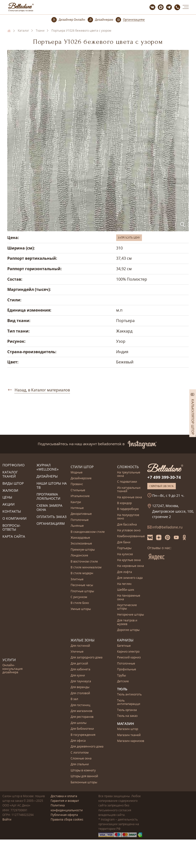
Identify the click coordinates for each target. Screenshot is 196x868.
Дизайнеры (47, 476)
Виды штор (13, 484)
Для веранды (80, 687)
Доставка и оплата (64, 796)
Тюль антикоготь (129, 695)
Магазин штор (128, 729)
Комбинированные (131, 536)
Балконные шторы (84, 782)
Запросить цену (129, 238)
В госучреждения (83, 735)
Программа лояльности (48, 497)
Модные (77, 472)
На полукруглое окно (128, 517)
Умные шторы (81, 609)
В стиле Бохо (80, 603)
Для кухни (78, 675)
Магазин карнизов (131, 741)
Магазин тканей (129, 735)
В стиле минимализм (86, 568)
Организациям (51, 524)
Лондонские (79, 556)
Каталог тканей (10, 474)
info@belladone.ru (167, 527)
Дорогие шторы (128, 630)
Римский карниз (129, 658)
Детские (123, 681)
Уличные (77, 652)
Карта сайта (14, 537)
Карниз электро (128, 652)
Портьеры (124, 548)
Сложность (128, 467)
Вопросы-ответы (12, 528)
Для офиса (78, 741)
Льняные (77, 526)
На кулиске (125, 554)
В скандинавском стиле (88, 532)
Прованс (77, 484)
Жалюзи (10, 491)
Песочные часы (82, 585)
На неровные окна (131, 566)
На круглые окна (129, 560)
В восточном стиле (84, 561)
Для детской (79, 663)
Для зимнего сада (130, 578)
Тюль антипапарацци (129, 702)
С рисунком (79, 597)
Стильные (78, 490)
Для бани (124, 542)
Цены (7, 497)
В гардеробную (128, 509)
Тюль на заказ (127, 716)
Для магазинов (81, 711)
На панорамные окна (129, 597)
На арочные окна (130, 497)
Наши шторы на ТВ (52, 486)
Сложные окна (81, 759)
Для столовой (80, 693)
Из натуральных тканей (129, 490)
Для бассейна (127, 524)
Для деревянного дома (87, 747)
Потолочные (80, 520)
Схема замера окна (49, 508)
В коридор (124, 503)
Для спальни (80, 764)
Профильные (127, 669)
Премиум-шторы (83, 550)
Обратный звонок (162, 486)
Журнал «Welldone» (48, 467)
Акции (9, 504)
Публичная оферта (64, 815)
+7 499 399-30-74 (164, 477)
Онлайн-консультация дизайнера (13, 669)
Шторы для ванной (84, 776)
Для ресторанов (82, 717)
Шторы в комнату (83, 770)
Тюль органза (127, 710)
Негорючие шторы (131, 615)
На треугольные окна (129, 474)
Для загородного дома (87, 658)
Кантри (76, 502)
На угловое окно (129, 531)
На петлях (124, 584)
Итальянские (80, 496)
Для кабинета (80, 669)
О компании (14, 519)
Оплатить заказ (51, 517)
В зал (74, 699)
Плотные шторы (82, 591)
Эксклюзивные (81, 544)
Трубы (121, 675)
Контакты (12, 512)
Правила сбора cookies (67, 819)
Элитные (77, 579)
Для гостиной (80, 646)
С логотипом (80, 753)
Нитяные (77, 508)
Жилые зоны (83, 640)
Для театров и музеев (127, 622)
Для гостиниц (80, 705)
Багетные (124, 646)
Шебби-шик (126, 590)
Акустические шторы (127, 607)
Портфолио (14, 465)
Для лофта (125, 572)
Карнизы (125, 640)
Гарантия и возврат (65, 801)
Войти (7, 819)
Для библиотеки (82, 729)
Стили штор (82, 467)
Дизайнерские (81, 478)
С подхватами (127, 482)
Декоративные (81, 514)
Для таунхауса (81, 681)
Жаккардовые (80, 538)
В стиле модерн (82, 573)
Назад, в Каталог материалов (42, 390)
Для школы (79, 723)
